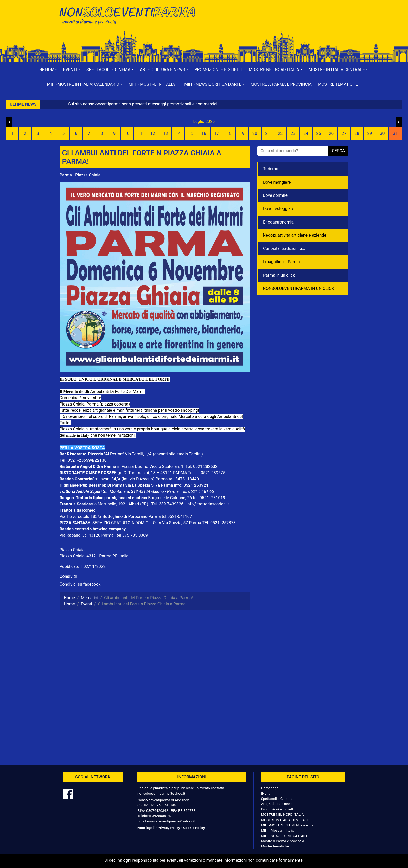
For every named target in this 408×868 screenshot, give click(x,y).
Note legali (146, 828)
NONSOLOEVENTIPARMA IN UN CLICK (298, 289)
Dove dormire (275, 195)
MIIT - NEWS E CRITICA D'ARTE (285, 836)
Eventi (266, 793)
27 (344, 133)
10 (127, 133)
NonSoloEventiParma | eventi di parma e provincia (130, 15)
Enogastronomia (278, 222)
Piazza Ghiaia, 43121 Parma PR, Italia (94, 556)
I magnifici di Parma (282, 262)
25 (318, 133)
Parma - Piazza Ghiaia (80, 175)
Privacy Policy (169, 828)
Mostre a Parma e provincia (281, 84)
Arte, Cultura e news (277, 804)
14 (178, 133)
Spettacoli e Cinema (277, 799)
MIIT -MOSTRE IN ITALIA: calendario (289, 825)
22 (280, 133)
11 (140, 133)
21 (267, 133)
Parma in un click (279, 275)
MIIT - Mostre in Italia (278, 830)
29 (369, 133)
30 (382, 133)
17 (216, 133)
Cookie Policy (194, 828)
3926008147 (162, 816)
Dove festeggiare (279, 209)
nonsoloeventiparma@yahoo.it (161, 793)
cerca (338, 151)
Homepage (270, 788)
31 (395, 133)
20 (255, 133)
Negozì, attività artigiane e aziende (295, 235)
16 (204, 133)
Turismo (271, 169)
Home (48, 70)
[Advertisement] (278, 21)
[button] (72, 70)
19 (242, 133)
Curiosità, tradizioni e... (284, 248)
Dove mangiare (277, 182)
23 (293, 133)
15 (191, 133)
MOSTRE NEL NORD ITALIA (282, 814)
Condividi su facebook (80, 584)
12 (153, 133)
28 (357, 133)
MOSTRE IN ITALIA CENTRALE (285, 820)
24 (306, 133)
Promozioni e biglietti (218, 70)
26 (331, 133)
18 (229, 133)
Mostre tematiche (275, 846)
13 (165, 133)
